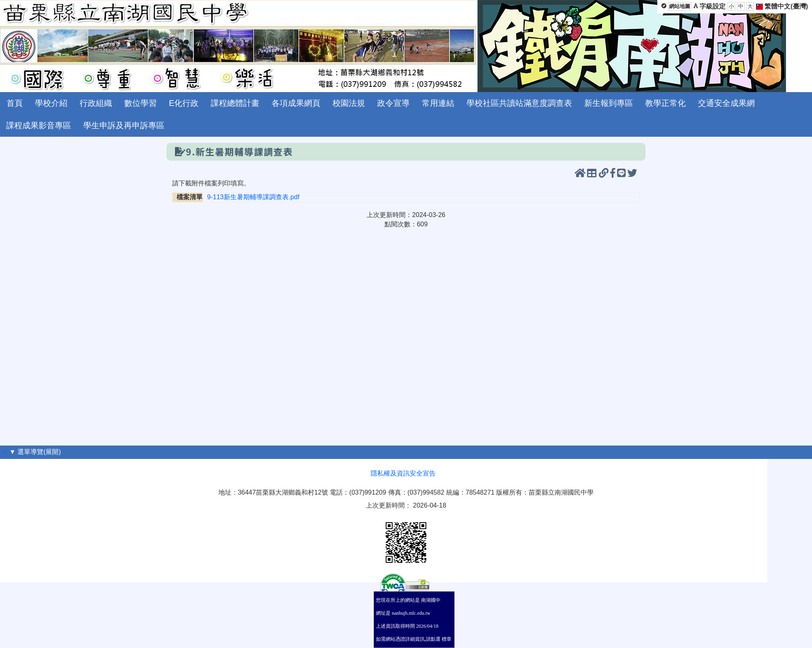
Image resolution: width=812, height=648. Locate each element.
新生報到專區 (609, 103)
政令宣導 (393, 103)
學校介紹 (51, 103)
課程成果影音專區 (39, 125)
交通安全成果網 (726, 103)
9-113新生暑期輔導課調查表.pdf (253, 197)
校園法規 (349, 103)
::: (5, 452)
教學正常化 (665, 103)
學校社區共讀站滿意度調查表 (519, 103)
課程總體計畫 (235, 103)
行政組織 (96, 103)
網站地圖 (680, 6)
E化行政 (184, 103)
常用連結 (438, 103)
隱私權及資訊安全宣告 (403, 473)
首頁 (15, 103)
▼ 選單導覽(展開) (35, 452)
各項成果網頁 (296, 103)
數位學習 (140, 103)
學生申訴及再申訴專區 (124, 125)
